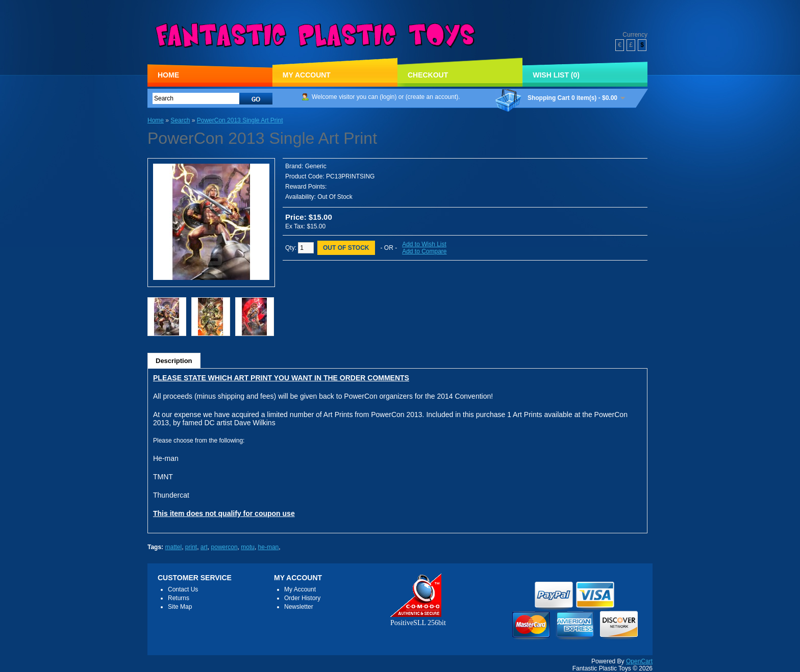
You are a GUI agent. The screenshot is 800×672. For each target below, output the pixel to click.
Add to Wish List (424, 244)
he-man (269, 547)
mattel (173, 547)
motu (248, 547)
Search (180, 120)
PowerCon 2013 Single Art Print (240, 120)
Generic (316, 166)
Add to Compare (424, 251)
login (388, 97)
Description (174, 361)
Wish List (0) (556, 75)
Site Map (180, 607)
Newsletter (299, 607)
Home (168, 75)
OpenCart (639, 661)
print (191, 547)
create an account (432, 97)
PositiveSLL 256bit (418, 619)
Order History (302, 598)
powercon (224, 547)
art (204, 547)
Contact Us (183, 589)
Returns (179, 598)
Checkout (428, 75)
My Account (307, 75)
